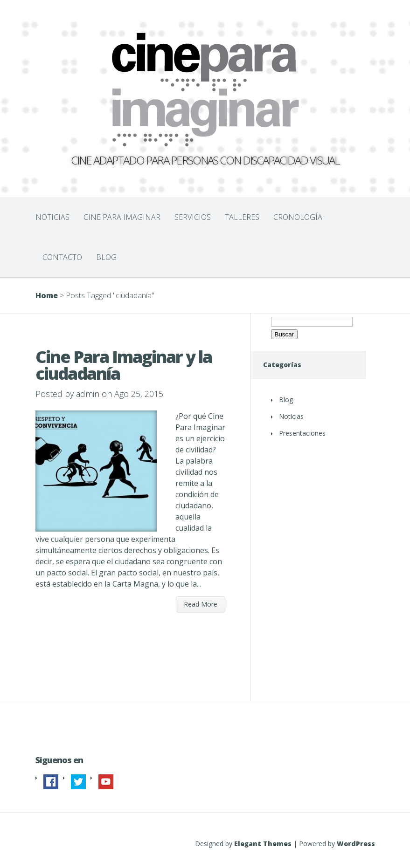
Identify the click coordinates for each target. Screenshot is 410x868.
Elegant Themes (263, 844)
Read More (201, 604)
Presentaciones (302, 433)
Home (47, 295)
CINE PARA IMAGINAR (122, 217)
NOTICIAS (52, 217)
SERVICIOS (193, 217)
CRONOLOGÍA (298, 217)
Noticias (291, 416)
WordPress (356, 844)
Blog (286, 400)
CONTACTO (62, 257)
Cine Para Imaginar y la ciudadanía (124, 365)
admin (88, 394)
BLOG (106, 257)
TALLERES (242, 217)
